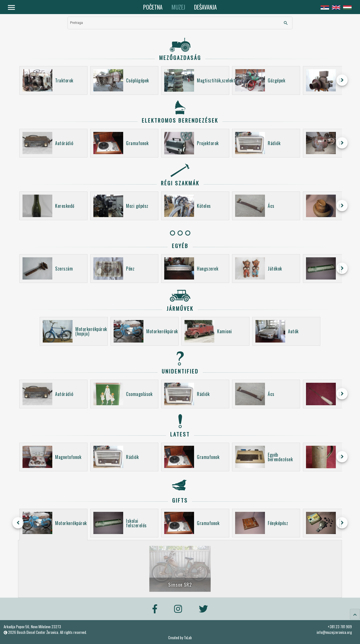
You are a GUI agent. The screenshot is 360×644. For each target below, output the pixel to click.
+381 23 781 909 (340, 627)
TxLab (188, 638)
